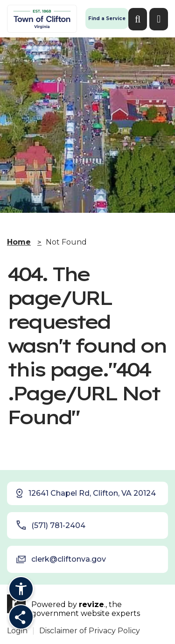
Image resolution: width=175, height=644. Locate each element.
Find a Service (107, 18)
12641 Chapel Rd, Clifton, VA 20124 (85, 493)
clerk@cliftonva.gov (61, 559)
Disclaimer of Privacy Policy (90, 631)
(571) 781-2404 (51, 525)
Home (19, 242)
